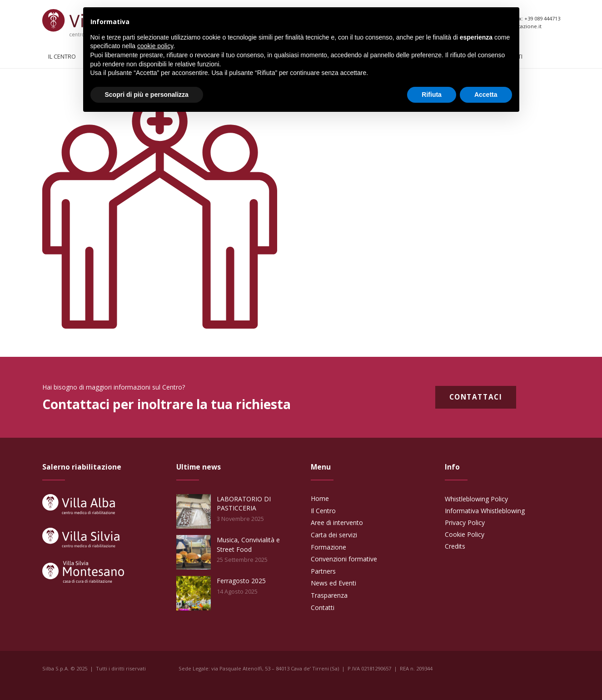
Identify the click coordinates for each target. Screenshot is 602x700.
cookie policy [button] (155, 46)
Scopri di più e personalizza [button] (147, 95)
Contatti (323, 607)
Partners (323, 571)
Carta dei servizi (334, 535)
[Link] (79, 504)
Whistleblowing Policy (476, 499)
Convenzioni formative (344, 559)
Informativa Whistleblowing (485, 511)
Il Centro (323, 511)
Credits (455, 546)
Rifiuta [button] (432, 95)
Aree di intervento (337, 522)
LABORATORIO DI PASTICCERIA (244, 503)
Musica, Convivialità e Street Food (248, 544)
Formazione (328, 547)
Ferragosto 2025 (241, 581)
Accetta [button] (486, 95)
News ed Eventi (333, 583)
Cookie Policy (465, 534)
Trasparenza (329, 595)
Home (320, 498)
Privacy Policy (465, 522)
